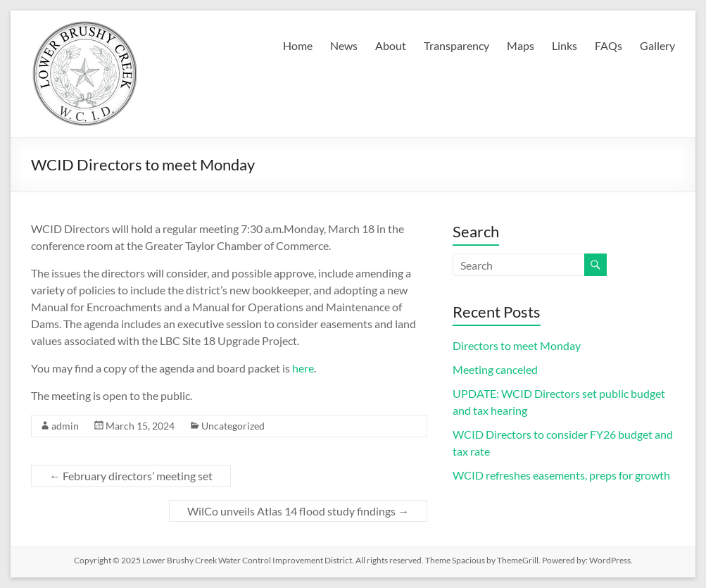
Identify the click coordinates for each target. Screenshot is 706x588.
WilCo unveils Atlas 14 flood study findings (298, 511)
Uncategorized (233, 426)
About (391, 45)
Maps (521, 45)
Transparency (456, 45)
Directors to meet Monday (517, 345)
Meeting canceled (495, 369)
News (344, 45)
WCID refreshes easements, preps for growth (561, 475)
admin (65, 426)
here (303, 368)
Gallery (657, 45)
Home (298, 45)
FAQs (609, 45)
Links (565, 45)
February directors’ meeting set (131, 476)
